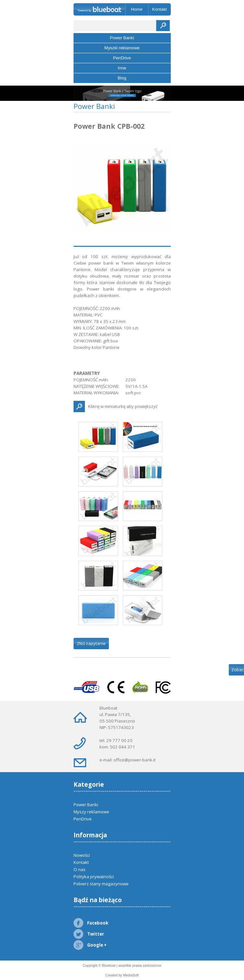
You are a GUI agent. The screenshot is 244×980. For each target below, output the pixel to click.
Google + (90, 945)
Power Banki (122, 38)
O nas (80, 869)
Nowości (82, 855)
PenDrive (122, 58)
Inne (122, 68)
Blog (122, 78)
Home (137, 9)
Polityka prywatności (94, 877)
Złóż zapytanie (91, 643)
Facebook (91, 923)
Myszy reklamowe (91, 812)
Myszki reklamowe (122, 48)
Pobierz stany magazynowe (101, 884)
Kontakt (159, 9)
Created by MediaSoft (122, 975)
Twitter (89, 934)
